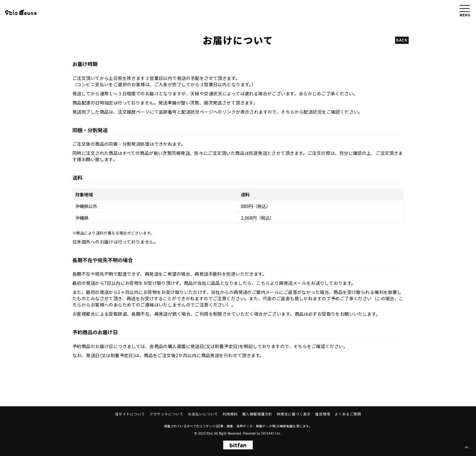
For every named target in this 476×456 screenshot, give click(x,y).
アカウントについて (167, 414)
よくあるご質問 (348, 414)
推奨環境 (323, 414)
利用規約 (230, 414)
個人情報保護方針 (257, 414)
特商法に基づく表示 (294, 414)
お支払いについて (203, 414)
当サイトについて (130, 414)
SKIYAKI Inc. (271, 433)
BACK (402, 40)
